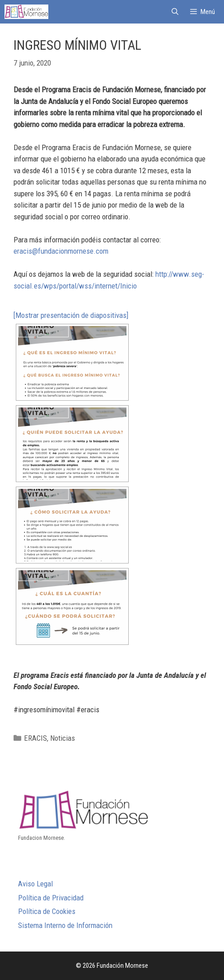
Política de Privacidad (51, 898)
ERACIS (35, 738)
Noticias (63, 738)
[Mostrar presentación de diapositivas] (71, 315)
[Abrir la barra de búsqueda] (175, 12)
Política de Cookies (47, 911)
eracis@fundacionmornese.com (61, 251)
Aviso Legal (35, 884)
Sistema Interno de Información (65, 925)
